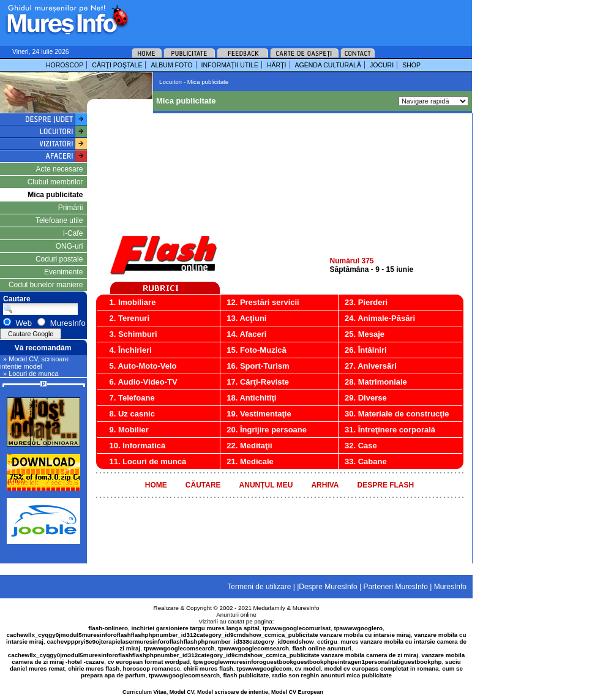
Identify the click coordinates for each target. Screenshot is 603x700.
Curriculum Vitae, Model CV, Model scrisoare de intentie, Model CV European (223, 692)
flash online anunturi (321, 648)
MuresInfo (306, 608)
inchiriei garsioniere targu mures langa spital (196, 628)
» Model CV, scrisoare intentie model (34, 363)
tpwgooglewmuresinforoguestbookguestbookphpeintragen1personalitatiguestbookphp (318, 662)
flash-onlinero (108, 628)
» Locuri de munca (31, 374)
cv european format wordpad (149, 662)
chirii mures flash (208, 668)
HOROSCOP (65, 65)
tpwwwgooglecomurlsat (297, 628)
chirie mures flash (94, 668)
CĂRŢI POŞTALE (117, 65)
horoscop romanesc (152, 668)
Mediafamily (269, 608)
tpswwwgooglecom (264, 668)
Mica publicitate (55, 195)
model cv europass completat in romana (381, 668)
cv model (308, 668)
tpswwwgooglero (358, 628)
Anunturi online (236, 615)
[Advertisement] (185, 38)
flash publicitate (246, 675)
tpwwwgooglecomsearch (179, 648)
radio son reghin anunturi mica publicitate (332, 675)
